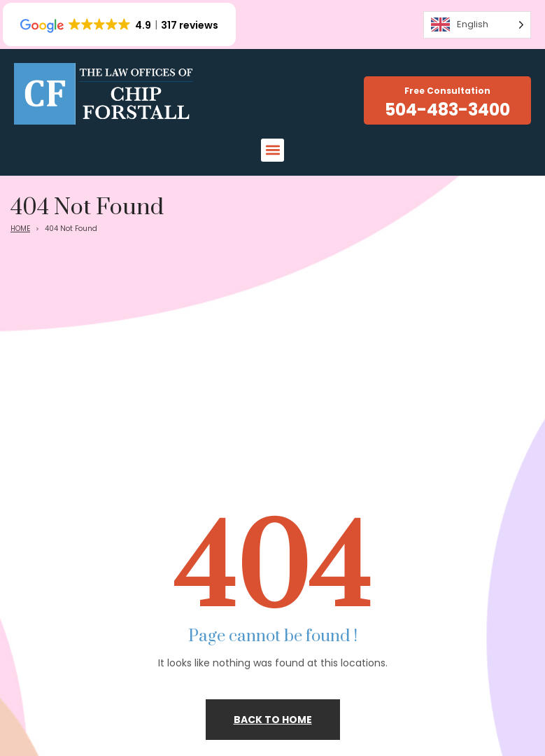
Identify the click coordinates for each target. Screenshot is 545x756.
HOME (20, 229)
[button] (272, 150)
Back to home (273, 720)
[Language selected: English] (477, 25)
